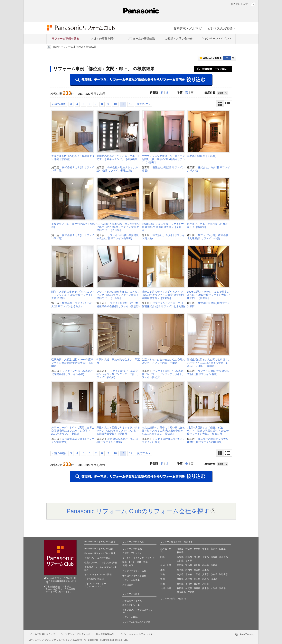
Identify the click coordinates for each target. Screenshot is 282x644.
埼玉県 (197, 557)
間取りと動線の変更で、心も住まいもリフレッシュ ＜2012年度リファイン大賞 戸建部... (73, 295)
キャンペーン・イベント (217, 39)
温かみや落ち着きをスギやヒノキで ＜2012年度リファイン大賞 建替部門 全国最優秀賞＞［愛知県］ (163, 295)
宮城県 (214, 549)
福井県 (206, 565)
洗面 (139, 562)
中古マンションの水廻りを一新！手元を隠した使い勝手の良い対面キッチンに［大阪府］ (163, 159)
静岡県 (189, 570)
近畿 (163, 574)
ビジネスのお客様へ (221, 28)
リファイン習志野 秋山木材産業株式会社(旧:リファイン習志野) (118, 305)
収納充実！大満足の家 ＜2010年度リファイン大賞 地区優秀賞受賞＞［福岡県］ (72, 363)
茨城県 (180, 557)
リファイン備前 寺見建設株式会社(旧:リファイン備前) (208, 372)
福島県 (180, 552)
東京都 (214, 557)
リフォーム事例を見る (65, 39)
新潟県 (180, 565)
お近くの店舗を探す (103, 39)
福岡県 (180, 588)
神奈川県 (223, 557)
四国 (163, 584)
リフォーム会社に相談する (173, 598)
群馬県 (189, 557)
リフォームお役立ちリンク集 (136, 622)
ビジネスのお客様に (94, 579)
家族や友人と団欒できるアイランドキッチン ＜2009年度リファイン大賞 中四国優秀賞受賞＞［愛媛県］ (118, 431)
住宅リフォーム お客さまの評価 (101, 562)
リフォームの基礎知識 (141, 39)
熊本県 (206, 588)
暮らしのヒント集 (131, 605)
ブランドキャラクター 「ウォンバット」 (95, 585)
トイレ (132, 562)
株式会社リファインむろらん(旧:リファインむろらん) (72, 305)
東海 (163, 570)
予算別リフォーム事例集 (134, 576)
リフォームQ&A (130, 617)
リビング (150, 558)
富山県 (189, 565)
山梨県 (180, 561)
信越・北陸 (166, 565)
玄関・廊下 (128, 565)
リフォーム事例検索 (72, 47)
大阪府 (197, 574)
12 (131, 104)
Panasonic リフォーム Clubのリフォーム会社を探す (138, 511)
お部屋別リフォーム (132, 601)
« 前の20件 (59, 104)
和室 (146, 562)
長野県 (214, 565)
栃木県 (189, 561)
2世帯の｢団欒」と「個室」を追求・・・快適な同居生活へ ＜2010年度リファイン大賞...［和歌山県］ (208, 431)
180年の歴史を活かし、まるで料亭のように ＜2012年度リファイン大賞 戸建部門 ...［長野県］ (208, 295)
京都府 (189, 574)
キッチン (127, 558)
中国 (163, 579)
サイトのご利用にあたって (41, 634)
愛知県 (197, 570)
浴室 (125, 562)
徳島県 (180, 584)
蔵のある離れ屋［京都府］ (202, 156)
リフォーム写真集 (131, 580)
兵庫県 (206, 574)
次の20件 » (144, 104)
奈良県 (214, 574)
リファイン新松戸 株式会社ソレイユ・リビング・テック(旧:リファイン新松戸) (118, 374)
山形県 (222, 549)
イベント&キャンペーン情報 (98, 574)
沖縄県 (191, 592)
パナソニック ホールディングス (136, 634)
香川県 (189, 584)
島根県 (189, 579)
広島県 (206, 579)
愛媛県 (197, 584)
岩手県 (206, 549)
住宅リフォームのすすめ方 (97, 558)
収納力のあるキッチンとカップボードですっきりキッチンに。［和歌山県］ (118, 158)
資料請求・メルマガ (187, 28)
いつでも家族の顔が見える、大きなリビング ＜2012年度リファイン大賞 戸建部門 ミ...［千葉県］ (118, 295)
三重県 (206, 570)
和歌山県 (223, 574)
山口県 (214, 579)
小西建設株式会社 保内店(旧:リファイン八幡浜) (117, 440)
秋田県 (197, 549)
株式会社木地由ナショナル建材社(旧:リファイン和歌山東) (117, 169)
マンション (136, 553)
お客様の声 (128, 585)
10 (115, 104)
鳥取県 (180, 579)
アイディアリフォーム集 (134, 571)
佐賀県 (189, 588)
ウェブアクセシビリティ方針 (75, 634)
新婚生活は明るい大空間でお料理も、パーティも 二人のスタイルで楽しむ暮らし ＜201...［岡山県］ (209, 363)
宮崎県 (222, 588)
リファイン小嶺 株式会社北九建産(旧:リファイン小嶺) (208, 237)
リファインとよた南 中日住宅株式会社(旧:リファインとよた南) (163, 305)
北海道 (180, 549)
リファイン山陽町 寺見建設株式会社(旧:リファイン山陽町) (118, 237)
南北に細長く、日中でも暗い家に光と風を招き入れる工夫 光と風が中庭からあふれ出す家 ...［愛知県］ (163, 431)
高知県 (206, 584)
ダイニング (138, 558)
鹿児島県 (181, 592)
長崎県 (197, 588)
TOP (55, 47)
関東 (163, 557)
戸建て (126, 553)
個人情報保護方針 (105, 634)
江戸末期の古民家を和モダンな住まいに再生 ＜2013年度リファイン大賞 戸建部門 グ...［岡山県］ (118, 227)
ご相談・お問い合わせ (179, 39)
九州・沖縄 (166, 588)
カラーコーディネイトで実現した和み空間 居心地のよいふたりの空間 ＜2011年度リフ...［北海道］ (73, 431)
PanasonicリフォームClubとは (99, 549)
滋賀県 (180, 574)
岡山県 (197, 579)
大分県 (214, 588)
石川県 (197, 565)
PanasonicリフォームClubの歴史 (100, 553)
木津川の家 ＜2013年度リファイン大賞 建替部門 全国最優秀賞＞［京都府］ (163, 227)
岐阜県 (180, 570)
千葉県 (206, 557)
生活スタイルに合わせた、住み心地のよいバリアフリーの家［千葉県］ (163, 361)
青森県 (189, 549)
